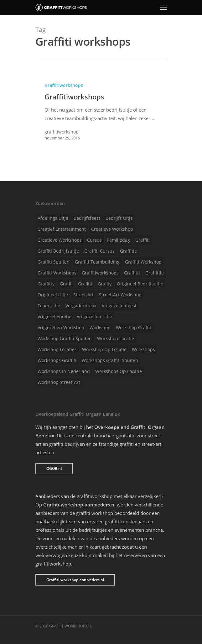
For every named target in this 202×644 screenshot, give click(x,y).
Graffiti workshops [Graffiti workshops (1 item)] (57, 273)
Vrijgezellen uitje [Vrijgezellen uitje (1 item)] (94, 317)
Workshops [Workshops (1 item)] (143, 349)
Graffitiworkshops (64, 85)
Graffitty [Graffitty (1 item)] (46, 284)
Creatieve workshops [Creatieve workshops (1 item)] (60, 240)
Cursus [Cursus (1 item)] (94, 240)
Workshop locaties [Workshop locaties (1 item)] (57, 349)
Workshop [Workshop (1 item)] (100, 327)
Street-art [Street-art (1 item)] (83, 295)
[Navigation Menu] (163, 8)
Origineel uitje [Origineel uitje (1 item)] (53, 295)
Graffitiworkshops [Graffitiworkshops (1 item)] (100, 273)
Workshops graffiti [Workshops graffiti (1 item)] (57, 360)
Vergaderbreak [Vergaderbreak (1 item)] (81, 306)
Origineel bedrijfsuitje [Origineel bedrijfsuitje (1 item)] (140, 284)
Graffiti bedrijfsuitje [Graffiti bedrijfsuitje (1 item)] (58, 251)
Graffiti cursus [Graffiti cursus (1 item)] (99, 251)
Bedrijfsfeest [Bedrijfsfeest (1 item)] (87, 218)
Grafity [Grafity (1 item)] (105, 284)
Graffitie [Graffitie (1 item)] (128, 251)
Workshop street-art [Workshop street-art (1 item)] (59, 382)
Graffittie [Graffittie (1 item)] (155, 273)
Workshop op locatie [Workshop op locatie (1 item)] (104, 349)
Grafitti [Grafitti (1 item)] (85, 284)
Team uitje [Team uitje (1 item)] (49, 306)
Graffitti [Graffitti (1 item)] (132, 273)
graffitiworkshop (62, 132)
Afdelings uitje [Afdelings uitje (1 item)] (53, 218)
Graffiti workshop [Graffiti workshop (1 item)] (143, 262)
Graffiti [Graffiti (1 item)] (142, 240)
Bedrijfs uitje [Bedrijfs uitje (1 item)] (119, 218)
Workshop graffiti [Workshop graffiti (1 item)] (134, 327)
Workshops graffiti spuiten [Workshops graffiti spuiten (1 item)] (110, 360)
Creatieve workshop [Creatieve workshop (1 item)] (112, 229)
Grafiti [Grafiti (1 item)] (66, 284)
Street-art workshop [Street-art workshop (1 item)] (120, 295)
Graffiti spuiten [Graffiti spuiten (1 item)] (54, 262)
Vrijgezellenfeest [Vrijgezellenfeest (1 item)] (119, 306)
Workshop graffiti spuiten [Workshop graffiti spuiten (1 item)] (65, 338)
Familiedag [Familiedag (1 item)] (119, 240)
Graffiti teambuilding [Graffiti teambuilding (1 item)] (97, 262)
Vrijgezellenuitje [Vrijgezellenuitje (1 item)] (54, 317)
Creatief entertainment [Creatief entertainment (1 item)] (62, 229)
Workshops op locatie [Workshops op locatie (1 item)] (119, 371)
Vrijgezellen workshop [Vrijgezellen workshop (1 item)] (61, 327)
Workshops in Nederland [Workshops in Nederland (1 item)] (64, 371)
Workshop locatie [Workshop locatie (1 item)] (116, 338)
